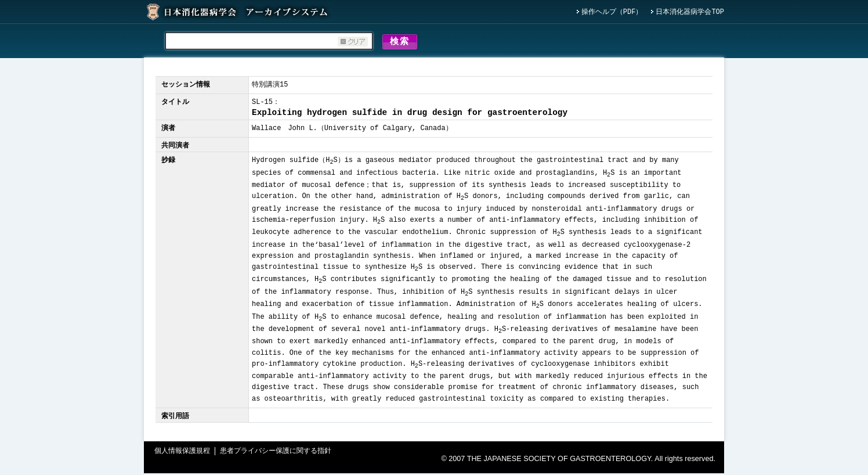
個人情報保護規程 (182, 453)
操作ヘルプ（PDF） (612, 12)
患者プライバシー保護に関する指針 (276, 453)
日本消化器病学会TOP (690, 12)
